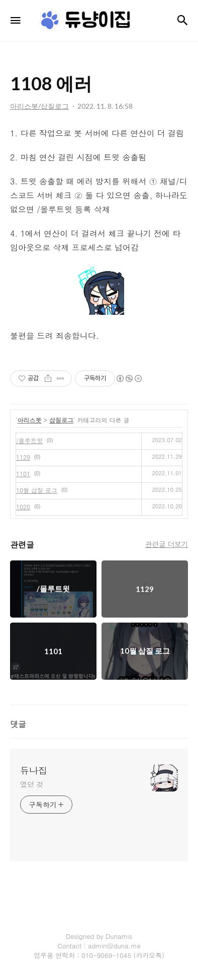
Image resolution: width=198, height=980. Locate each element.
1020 (23, 507)
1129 (23, 457)
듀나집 (34, 770)
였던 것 (32, 784)
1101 (23, 473)
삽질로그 (61, 420)
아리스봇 (30, 420)
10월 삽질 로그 (37, 490)
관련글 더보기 (167, 544)
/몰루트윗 (29, 440)
